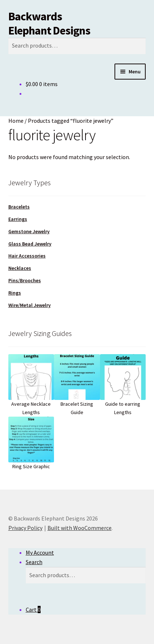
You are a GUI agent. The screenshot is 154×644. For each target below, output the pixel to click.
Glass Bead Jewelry (30, 244)
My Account (40, 552)
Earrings (18, 219)
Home (16, 121)
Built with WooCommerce (80, 528)
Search (34, 562)
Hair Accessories (27, 256)
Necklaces (20, 268)
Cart (33, 609)
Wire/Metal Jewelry (30, 305)
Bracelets (19, 207)
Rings (15, 293)
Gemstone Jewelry (29, 231)
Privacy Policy (25, 528)
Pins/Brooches (25, 280)
